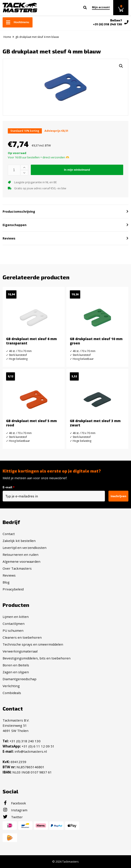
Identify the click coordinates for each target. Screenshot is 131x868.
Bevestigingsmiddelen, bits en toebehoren (37, 658)
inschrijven (118, 496)
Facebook (14, 803)
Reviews (9, 575)
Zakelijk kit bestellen (19, 541)
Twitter (13, 817)
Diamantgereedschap (20, 679)
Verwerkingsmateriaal (20, 651)
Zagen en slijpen (16, 672)
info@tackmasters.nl (31, 751)
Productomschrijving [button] (19, 211)
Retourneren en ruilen (20, 555)
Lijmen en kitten (16, 617)
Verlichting (11, 686)
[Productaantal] (14, 170)
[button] (121, 66)
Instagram (15, 810)
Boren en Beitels (16, 665)
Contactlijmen (14, 624)
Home (7, 37)
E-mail (9, 487)
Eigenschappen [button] (15, 225)
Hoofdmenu (18, 22)
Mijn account (101, 7)
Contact (9, 534)
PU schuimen (13, 630)
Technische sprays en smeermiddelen (33, 644)
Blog (6, 582)
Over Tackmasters (17, 568)
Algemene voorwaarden (21, 561)
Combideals (12, 693)
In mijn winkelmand (77, 170)
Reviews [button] (9, 238)
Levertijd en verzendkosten (25, 548)
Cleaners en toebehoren (22, 637)
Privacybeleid (13, 589)
